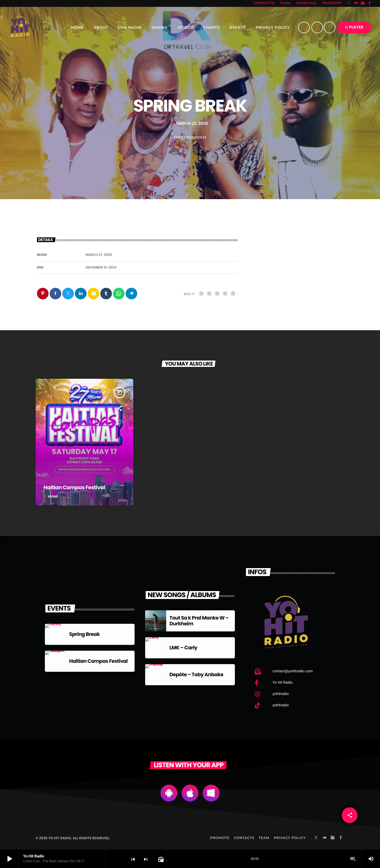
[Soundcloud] (356, 3)
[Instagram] (363, 3)
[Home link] (20, 27)
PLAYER (354, 27)
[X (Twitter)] (349, 3)
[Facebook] (370, 3)
